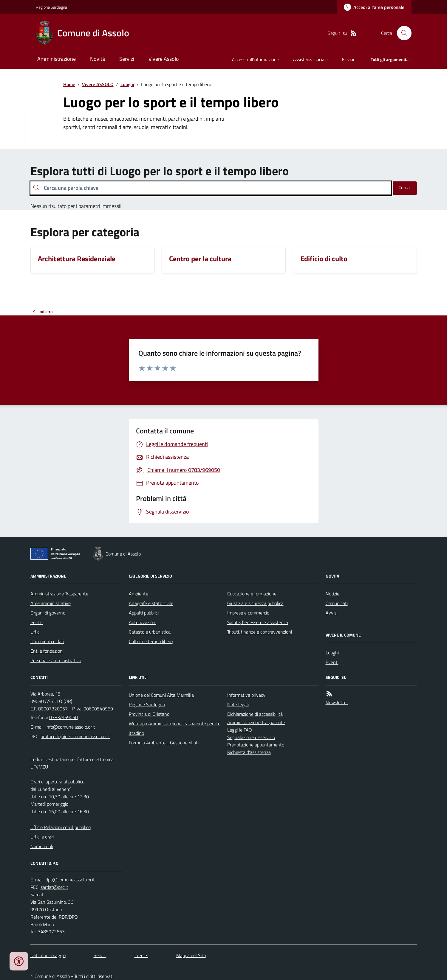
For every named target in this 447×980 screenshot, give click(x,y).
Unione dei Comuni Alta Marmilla (161, 695)
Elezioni (349, 59)
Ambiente (139, 594)
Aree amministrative (51, 603)
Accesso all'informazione (255, 59)
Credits (141, 955)
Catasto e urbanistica (150, 632)
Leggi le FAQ (240, 730)
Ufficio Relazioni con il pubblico (61, 827)
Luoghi (127, 84)
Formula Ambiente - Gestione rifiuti (164, 743)
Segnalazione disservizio (251, 737)
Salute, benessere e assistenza (258, 622)
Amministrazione (57, 59)
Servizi (127, 59)
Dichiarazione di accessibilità (255, 714)
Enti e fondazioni (47, 651)
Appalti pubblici (144, 613)
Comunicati (337, 603)
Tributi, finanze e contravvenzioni (260, 632)
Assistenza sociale (310, 59)
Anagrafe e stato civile (151, 603)
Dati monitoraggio (48, 955)
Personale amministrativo (56, 660)
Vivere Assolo (164, 59)
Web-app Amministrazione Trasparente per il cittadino (174, 728)
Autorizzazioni (143, 622)
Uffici (35, 632)
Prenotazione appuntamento (256, 745)
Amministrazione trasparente (256, 722)
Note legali (238, 704)
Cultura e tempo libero (151, 641)
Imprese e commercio (248, 613)
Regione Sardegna (51, 7)
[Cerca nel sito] (402, 33)
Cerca (404, 187)
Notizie (332, 594)
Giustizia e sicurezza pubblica (255, 603)
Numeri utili (42, 846)
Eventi (332, 662)
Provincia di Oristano (149, 714)
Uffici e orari (42, 837)
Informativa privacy (246, 695)
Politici (37, 622)
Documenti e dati (47, 641)
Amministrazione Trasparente (59, 594)
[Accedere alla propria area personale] (374, 7)
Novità (98, 59)
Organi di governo (48, 613)
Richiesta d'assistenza (249, 752)
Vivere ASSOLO (98, 84)
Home (69, 84)
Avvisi (331, 613)
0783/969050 (64, 717)
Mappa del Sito (191, 955)
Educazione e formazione (252, 594)
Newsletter (337, 702)
